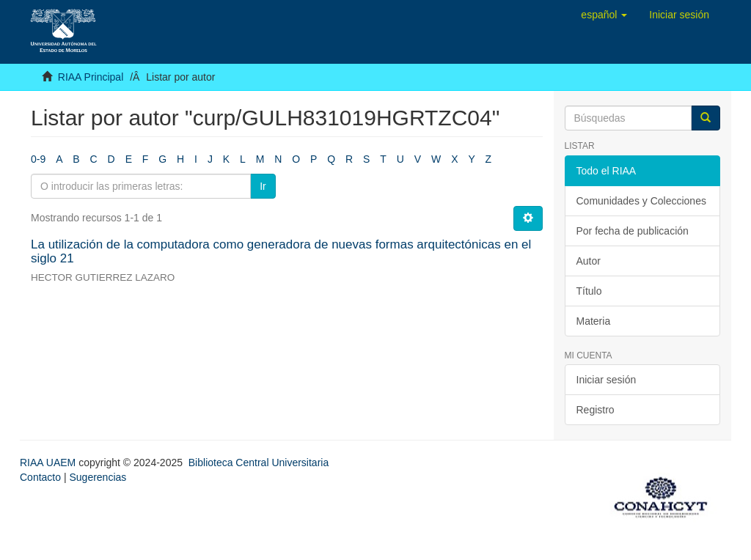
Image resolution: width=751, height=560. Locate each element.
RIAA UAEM (49, 463)
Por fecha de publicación (633, 231)
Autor (589, 261)
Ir (263, 186)
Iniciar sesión (607, 380)
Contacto (40, 477)
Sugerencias (98, 477)
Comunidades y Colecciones (641, 201)
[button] (604, 15)
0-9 (38, 159)
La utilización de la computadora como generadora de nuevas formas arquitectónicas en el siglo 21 (281, 251)
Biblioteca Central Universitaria (259, 463)
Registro (596, 410)
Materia (594, 321)
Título (589, 291)
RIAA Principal (91, 77)
